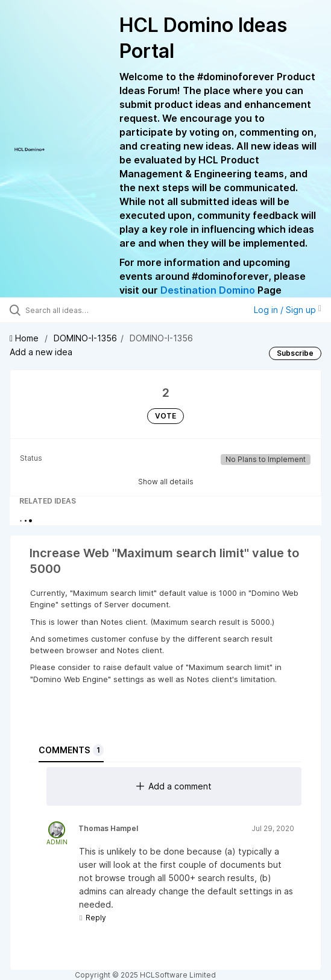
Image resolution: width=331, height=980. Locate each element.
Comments (71, 750)
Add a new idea (41, 352)
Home (25, 338)
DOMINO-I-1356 (85, 338)
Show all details (166, 482)
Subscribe (295, 353)
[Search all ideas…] (94, 310)
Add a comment (174, 786)
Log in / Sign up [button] (288, 310)
